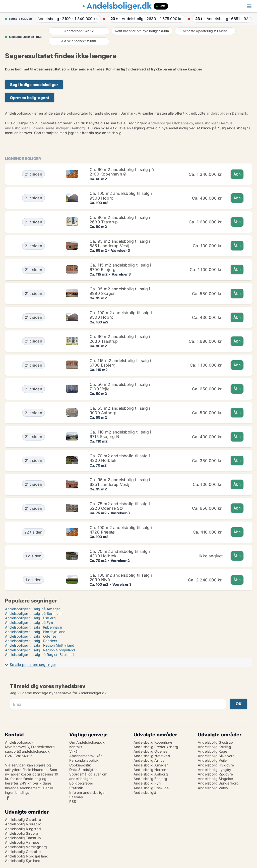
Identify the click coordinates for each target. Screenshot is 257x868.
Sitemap (76, 797)
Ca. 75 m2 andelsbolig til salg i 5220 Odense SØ (120, 506)
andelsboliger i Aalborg (66, 128)
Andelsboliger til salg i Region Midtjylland (40, 645)
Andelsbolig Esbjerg (150, 779)
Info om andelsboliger (87, 792)
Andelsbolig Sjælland (23, 861)
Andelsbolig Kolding (214, 747)
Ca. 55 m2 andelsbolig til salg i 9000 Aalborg (120, 410)
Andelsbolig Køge (212, 751)
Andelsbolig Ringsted (23, 829)
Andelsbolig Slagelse (215, 779)
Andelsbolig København (153, 742)
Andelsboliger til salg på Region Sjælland (39, 655)
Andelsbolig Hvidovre (216, 765)
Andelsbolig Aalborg (151, 774)
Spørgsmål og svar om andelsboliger (88, 776)
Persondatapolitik (84, 760)
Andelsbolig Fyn (147, 783)
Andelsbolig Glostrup (215, 742)
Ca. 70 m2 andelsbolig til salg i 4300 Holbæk (120, 458)
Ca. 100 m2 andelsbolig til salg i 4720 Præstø (121, 530)
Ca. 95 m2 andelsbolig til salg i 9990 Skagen (120, 291)
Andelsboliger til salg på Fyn (29, 622)
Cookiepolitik (80, 765)
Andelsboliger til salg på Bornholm (34, 613)
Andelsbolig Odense (151, 751)
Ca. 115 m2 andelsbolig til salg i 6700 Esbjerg (120, 267)
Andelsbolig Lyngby (215, 770)
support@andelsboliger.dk (27, 751)
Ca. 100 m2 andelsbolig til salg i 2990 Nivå (121, 577)
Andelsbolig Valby (213, 788)
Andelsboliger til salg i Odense (31, 636)
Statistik (76, 788)
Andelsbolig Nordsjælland (27, 856)
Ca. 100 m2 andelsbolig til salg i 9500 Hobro (121, 196)
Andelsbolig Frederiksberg (156, 747)
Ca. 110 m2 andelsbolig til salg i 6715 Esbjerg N (120, 434)
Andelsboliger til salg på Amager (33, 609)
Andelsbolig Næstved (152, 756)
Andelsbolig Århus (149, 760)
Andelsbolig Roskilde (151, 788)
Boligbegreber (81, 783)
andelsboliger (218, 113)
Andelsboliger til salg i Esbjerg (30, 618)
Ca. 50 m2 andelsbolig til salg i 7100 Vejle (120, 387)
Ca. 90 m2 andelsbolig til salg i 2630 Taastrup (120, 220)
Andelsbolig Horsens (151, 770)
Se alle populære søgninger (33, 665)
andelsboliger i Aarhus (214, 123)
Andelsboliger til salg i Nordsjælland (35, 632)
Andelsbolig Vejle (212, 760)
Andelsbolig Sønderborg (218, 783)
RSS (73, 801)
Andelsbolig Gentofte (23, 852)
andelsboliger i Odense (24, 128)
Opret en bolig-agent (30, 98)
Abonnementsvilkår (85, 756)
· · (67, 19)
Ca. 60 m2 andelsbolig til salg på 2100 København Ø (122, 172)
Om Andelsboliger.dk (87, 742)
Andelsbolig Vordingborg (26, 847)
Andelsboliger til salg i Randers (31, 641)
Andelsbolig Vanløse (22, 842)
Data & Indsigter (83, 770)
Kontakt (76, 747)
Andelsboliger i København (171, 123)
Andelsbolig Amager (151, 765)
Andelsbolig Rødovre (215, 774)
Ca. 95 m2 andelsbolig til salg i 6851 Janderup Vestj (120, 243)
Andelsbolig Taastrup (23, 838)
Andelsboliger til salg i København (34, 627)
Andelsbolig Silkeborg (216, 756)
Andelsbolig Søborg (22, 833)
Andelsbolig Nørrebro (23, 824)
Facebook (8, 798)
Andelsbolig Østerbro (23, 819)
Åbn (237, 174)
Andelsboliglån (146, 792)
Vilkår (74, 751)
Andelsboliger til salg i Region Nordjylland (40, 650)
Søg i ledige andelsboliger (34, 85)
